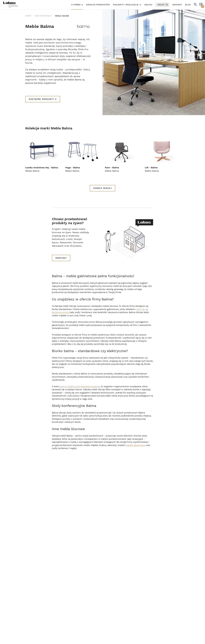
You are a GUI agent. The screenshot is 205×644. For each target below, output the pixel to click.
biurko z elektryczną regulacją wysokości (80, 386)
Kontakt (177, 5)
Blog (188, 5)
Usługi (148, 5)
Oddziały (61, 258)
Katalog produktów (98, 5)
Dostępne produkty (43, 99)
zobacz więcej (102, 188)
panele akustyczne (136, 445)
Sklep (161, 5)
